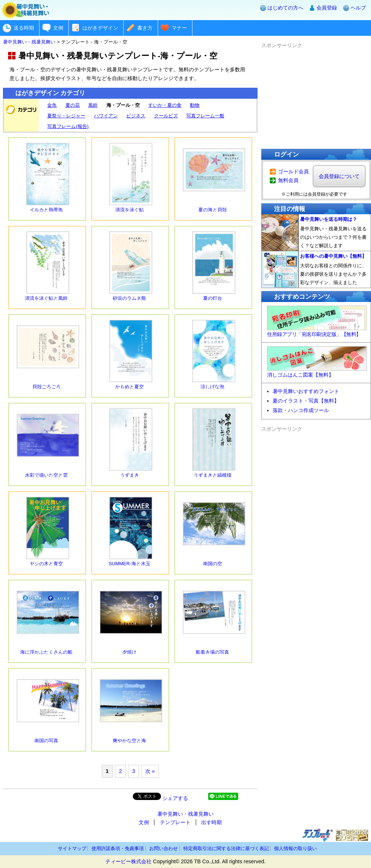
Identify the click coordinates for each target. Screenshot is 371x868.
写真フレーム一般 (205, 116)
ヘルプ (358, 8)
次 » (150, 771)
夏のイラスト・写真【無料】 (306, 401)
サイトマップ (72, 848)
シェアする (175, 798)
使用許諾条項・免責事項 (118, 848)
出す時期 (211, 822)
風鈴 (93, 105)
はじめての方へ (285, 8)
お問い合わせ (164, 848)
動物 (195, 105)
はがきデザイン (100, 28)
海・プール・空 (123, 105)
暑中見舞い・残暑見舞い (185, 814)
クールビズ (166, 116)
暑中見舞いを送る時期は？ (329, 219)
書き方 (145, 28)
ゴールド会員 (293, 171)
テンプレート (175, 822)
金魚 (52, 105)
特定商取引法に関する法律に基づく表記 (226, 848)
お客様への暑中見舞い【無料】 (333, 256)
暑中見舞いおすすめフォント (306, 391)
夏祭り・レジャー (66, 116)
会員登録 (327, 8)
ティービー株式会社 (128, 861)
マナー (179, 28)
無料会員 (288, 180)
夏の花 (73, 105)
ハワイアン (106, 116)
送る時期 (24, 28)
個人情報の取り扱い (295, 848)
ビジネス (136, 116)
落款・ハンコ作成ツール (301, 410)
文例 (58, 28)
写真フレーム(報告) (68, 126)
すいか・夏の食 (165, 105)
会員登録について (339, 176)
